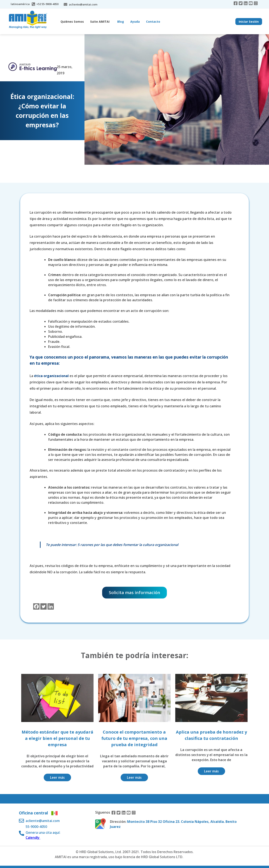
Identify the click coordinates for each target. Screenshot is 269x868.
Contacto (153, 22)
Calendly (33, 838)
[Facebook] (36, 606)
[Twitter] (44, 606)
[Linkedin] (51, 606)
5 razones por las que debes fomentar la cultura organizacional (128, 545)
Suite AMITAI (100, 22)
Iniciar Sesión (249, 22)
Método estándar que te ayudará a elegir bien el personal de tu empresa (57, 738)
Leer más (57, 777)
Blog (121, 22)
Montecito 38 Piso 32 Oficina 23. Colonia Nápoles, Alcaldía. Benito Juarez (173, 824)
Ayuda (135, 22)
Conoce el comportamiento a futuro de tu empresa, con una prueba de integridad (134, 738)
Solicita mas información (134, 592)
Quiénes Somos (72, 22)
